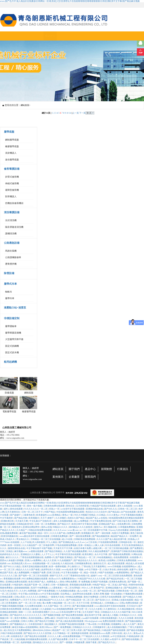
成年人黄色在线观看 (14, 509)
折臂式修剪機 (12, 177)
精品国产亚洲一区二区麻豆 (37, 585)
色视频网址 (117, 624)
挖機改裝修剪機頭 (14, 203)
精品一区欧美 (91, 573)
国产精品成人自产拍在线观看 (122, 512)
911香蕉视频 (104, 624)
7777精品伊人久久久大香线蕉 (96, 636)
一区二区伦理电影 (72, 588)
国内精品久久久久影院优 (81, 527)
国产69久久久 (111, 509)
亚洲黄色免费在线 (118, 582)
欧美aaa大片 (55, 579)
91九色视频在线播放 (66, 591)
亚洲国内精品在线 (95, 509)
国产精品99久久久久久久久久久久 (26, 615)
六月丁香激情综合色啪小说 (77, 576)
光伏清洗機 (11, 220)
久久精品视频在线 (126, 609)
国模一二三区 (25, 612)
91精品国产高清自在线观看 (103, 506)
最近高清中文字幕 (93, 615)
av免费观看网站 (122, 573)
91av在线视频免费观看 (63, 609)
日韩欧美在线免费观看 (85, 539)
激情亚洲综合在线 (17, 548)
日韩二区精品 (7, 551)
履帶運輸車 (11, 326)
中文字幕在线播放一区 (72, 573)
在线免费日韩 (124, 524)
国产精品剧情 (131, 588)
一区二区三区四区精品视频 (116, 548)
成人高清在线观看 (116, 563)
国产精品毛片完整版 (45, 621)
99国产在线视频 (106, 573)
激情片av (98, 527)
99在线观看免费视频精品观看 (71, 512)
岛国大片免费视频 (121, 533)
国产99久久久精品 (12, 567)
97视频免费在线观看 (133, 594)
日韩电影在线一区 (128, 542)
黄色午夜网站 (21, 618)
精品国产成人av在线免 (97, 518)
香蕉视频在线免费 (12, 579)
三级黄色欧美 (29, 515)
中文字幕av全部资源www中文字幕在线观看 (39, 594)
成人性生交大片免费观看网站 (18, 630)
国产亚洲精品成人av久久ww (72, 542)
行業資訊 (76, 36)
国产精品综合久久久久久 (86, 560)
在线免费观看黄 (121, 557)
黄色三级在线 (137, 533)
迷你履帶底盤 (12, 160)
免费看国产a (16, 600)
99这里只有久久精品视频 (69, 618)
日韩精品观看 (7, 597)
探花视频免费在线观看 (37, 639)
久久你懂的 (61, 518)
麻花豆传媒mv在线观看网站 (25, 627)
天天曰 (125, 545)
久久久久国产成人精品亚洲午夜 (112, 539)
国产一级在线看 (103, 533)
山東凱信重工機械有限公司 (43, 493)
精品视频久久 (51, 624)
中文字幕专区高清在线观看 (68, 554)
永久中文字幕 (101, 554)
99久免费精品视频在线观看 (35, 579)
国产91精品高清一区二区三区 (80, 600)
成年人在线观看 (125, 506)
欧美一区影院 (15, 545)
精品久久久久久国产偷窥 (28, 570)
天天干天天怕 (30, 600)
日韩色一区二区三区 (128, 509)
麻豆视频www (21, 551)
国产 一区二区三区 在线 (30, 603)
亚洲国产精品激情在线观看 (72, 624)
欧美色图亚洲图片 (42, 612)
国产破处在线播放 (135, 630)
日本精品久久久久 (128, 615)
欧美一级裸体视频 (58, 567)
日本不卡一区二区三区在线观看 (84, 639)
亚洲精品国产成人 (108, 524)
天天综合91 (132, 606)
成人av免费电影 (82, 521)
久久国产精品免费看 (58, 639)
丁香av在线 (92, 624)
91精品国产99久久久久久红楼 (92, 579)
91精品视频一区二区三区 (64, 603)
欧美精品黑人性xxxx (22, 563)
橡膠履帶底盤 (12, 146)
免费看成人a (53, 582)
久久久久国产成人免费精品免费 (65, 533)
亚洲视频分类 (88, 533)
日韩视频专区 (100, 627)
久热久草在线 (110, 570)
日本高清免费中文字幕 (70, 612)
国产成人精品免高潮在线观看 (70, 621)
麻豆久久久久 (12, 557)
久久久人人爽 (55, 636)
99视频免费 (80, 642)
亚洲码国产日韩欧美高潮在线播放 (127, 551)
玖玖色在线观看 (113, 545)
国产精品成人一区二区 (85, 557)
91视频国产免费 (38, 573)
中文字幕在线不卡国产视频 (39, 548)
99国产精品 (50, 512)
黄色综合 (71, 506)
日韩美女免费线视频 (127, 560)
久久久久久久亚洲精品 (37, 597)
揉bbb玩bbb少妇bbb (42, 630)
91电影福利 (18, 585)
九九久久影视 (96, 609)
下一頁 (82, 113)
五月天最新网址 (99, 567)
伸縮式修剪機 (12, 183)
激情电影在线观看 (80, 633)
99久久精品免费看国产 (99, 551)
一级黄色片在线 (57, 597)
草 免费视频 (84, 582)
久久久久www (60, 530)
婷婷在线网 (123, 570)
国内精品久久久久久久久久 (46, 642)
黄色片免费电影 (91, 597)
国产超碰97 (16, 515)
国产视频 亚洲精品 (64, 557)
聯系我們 (116, 36)
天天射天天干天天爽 (63, 548)
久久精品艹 (22, 530)
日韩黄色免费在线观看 (54, 506)
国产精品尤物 (21, 518)
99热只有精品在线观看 (12, 633)
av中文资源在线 (118, 636)
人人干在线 (26, 542)
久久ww (55, 612)
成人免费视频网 (22, 573)
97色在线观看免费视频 (66, 545)
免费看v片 (50, 557)
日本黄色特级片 (36, 624)
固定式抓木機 (12, 353)
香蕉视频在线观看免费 (81, 585)
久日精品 (102, 515)
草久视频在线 (110, 527)
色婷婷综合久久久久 (10, 554)
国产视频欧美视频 (52, 615)
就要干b (133, 570)
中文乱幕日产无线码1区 (41, 521)
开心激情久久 (74, 567)
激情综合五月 (100, 563)
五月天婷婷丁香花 (91, 612)
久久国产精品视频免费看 (76, 551)
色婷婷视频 (26, 642)
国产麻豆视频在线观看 (83, 606)
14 (70, 113)
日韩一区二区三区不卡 (32, 512)
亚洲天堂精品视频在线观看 (35, 567)
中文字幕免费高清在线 (101, 521)
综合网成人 (66, 594)
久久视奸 (105, 639)
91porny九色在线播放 (119, 530)
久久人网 (5, 636)
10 (67, 113)
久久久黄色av (114, 515)
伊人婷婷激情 (39, 542)
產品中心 (50, 36)
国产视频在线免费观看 (120, 554)
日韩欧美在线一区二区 (127, 591)
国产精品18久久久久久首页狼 (38, 633)
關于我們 (37, 36)
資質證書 (89, 36)
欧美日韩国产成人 (37, 582)
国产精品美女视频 (106, 591)
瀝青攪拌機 (11, 264)
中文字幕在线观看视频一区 (13, 506)
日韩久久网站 (28, 621)
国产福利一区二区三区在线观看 (34, 576)
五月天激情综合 (13, 512)
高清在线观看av (36, 618)
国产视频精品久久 (19, 624)
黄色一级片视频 (35, 506)
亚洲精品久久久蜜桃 (30, 554)
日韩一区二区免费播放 (46, 524)
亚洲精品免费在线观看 (17, 582)
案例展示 (58, 477)
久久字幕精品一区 (62, 633)
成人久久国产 (130, 624)
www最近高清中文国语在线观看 (35, 536)
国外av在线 (47, 527)
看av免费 (47, 603)
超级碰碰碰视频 (22, 588)
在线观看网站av (129, 567)
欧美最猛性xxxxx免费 (100, 633)
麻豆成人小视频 (111, 615)
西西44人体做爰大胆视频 (12, 560)
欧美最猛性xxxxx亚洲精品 (49, 515)
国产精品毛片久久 (107, 642)
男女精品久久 (23, 539)
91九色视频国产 (65, 560)
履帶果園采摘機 (13, 333)
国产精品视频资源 (101, 536)
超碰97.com (96, 576)
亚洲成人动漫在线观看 (123, 600)
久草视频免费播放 (127, 527)
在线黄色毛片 (18, 636)
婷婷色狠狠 (136, 530)
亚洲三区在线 (54, 573)
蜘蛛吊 (9, 292)
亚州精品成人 (97, 603)
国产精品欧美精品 (92, 630)
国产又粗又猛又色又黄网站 (126, 521)
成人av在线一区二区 (87, 591)
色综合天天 (13, 591)
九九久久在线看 (126, 618)
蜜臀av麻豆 (50, 618)
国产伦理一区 (81, 609)
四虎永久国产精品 (76, 518)
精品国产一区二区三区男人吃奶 (67, 630)
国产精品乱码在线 (115, 579)
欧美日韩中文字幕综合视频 (85, 524)
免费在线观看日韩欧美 (114, 621)
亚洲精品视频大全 (114, 588)
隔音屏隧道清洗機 (14, 227)
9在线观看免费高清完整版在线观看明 (126, 518)
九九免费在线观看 (34, 606)
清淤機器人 (11, 153)
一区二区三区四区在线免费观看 (118, 576)
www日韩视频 (114, 567)
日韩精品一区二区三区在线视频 (46, 539)
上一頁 (76, 113)
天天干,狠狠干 (47, 518)
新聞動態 (63, 36)
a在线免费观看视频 (71, 636)
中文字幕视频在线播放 (132, 515)
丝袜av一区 (55, 509)
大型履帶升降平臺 (14, 339)
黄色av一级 (68, 515)
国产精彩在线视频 (131, 639)
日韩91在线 (117, 633)
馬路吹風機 (11, 251)
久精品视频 (20, 639)
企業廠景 (103, 36)
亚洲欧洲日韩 (8, 521)
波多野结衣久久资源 (51, 570)
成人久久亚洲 (50, 560)
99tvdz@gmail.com (93, 621)
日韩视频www (112, 603)
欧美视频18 (34, 518)
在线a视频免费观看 (9, 533)
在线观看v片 (136, 557)
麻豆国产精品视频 (28, 533)
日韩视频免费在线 (84, 563)
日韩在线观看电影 (109, 618)
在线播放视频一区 (41, 563)
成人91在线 (67, 539)
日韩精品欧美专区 (25, 524)
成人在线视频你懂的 (117, 627)
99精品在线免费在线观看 (41, 530)
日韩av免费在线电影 (129, 603)
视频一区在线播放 (114, 594)
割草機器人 (11, 197)
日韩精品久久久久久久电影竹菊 (116, 612)
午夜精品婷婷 (134, 636)
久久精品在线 (67, 563)
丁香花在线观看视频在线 (32, 557)
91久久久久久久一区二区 (36, 509)
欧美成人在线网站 (107, 560)
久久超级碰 (46, 609)
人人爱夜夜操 (56, 588)
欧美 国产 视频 (77, 570)
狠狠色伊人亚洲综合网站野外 (26, 527)
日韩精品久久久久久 (82, 627)
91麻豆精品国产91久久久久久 (51, 600)
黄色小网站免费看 (69, 582)
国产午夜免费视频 (47, 591)
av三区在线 (92, 542)
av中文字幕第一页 (93, 570)
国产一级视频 (66, 642)
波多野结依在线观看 (83, 594)
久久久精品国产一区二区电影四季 (38, 545)
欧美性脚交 (88, 554)
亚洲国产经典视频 (99, 582)
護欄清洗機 (11, 234)
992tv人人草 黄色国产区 (93, 588)
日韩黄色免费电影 (60, 536)
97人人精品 (52, 542)
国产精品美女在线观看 (36, 636)
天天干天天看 (83, 603)
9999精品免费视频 (74, 597)
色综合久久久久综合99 (97, 512)
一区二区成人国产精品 (117, 585)
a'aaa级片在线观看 (90, 618)
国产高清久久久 (103, 600)
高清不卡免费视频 (39, 588)
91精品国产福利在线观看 (114, 630)
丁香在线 (86, 567)
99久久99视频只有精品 (85, 515)
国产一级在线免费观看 (80, 536)
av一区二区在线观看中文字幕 (94, 530)
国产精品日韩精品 (54, 551)
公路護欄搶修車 (13, 257)
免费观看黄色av (69, 579)
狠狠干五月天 (56, 576)
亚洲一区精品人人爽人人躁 (91, 545)
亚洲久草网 (99, 594)
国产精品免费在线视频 (73, 615)
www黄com (73, 530)
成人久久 (128, 633)
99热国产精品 (99, 585)
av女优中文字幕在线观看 (73, 509)
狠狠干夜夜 (92, 642)
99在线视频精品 (105, 557)
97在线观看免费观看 (108, 542)
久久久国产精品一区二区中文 (58, 606)
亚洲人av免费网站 (34, 560)
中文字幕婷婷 (7, 518)
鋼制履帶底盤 (12, 140)
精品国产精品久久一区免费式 (125, 536)
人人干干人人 (48, 554)
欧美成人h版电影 (31, 609)
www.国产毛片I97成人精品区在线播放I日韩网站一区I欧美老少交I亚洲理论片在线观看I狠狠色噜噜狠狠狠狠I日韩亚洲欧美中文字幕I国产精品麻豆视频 (70, 1)
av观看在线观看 (36, 551)
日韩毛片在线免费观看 (111, 597)
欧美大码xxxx (46, 627)
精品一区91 (44, 533)
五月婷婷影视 (83, 506)
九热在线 (55, 563)
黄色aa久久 (139, 633)
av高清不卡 (115, 639)
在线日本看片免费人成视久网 (88, 548)
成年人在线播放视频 (63, 521)
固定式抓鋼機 (12, 346)
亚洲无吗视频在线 (10, 536)
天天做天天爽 (22, 521)
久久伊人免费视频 (28, 591)
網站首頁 (24, 36)
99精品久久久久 (60, 527)
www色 (65, 570)
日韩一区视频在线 (60, 585)
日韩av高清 (20, 597)
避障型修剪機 (12, 190)
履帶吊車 (10, 298)
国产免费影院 (137, 548)
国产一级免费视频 (63, 627)
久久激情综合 (110, 609)
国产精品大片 (64, 524)
